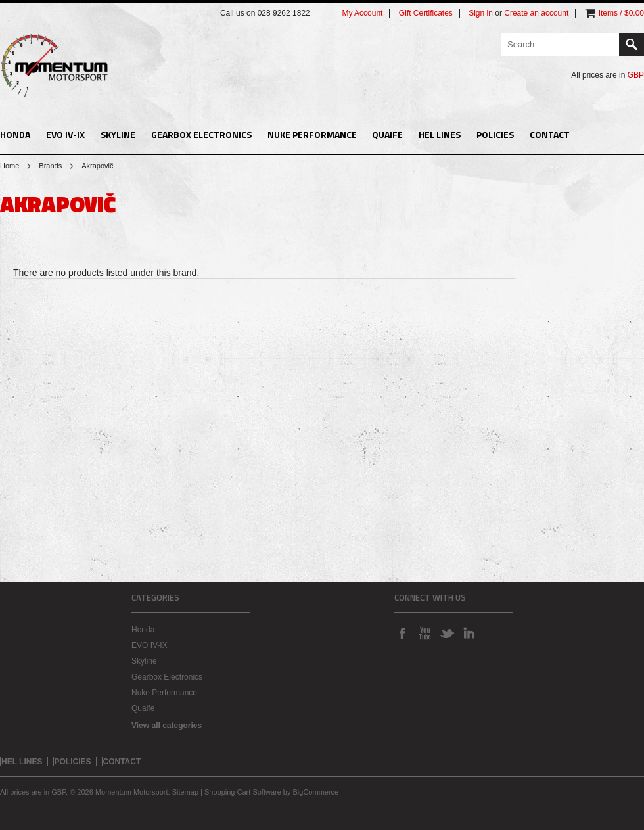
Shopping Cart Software (243, 792)
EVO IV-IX (65, 134)
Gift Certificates (426, 13)
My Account (362, 13)
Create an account (536, 13)
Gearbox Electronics (201, 134)
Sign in (481, 13)
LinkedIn (469, 633)
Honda (15, 134)
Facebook (402, 633)
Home (10, 166)
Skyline (118, 134)
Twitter (447, 633)
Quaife (387, 134)
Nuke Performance (312, 134)
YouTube (425, 633)
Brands (50, 166)
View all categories (167, 726)
